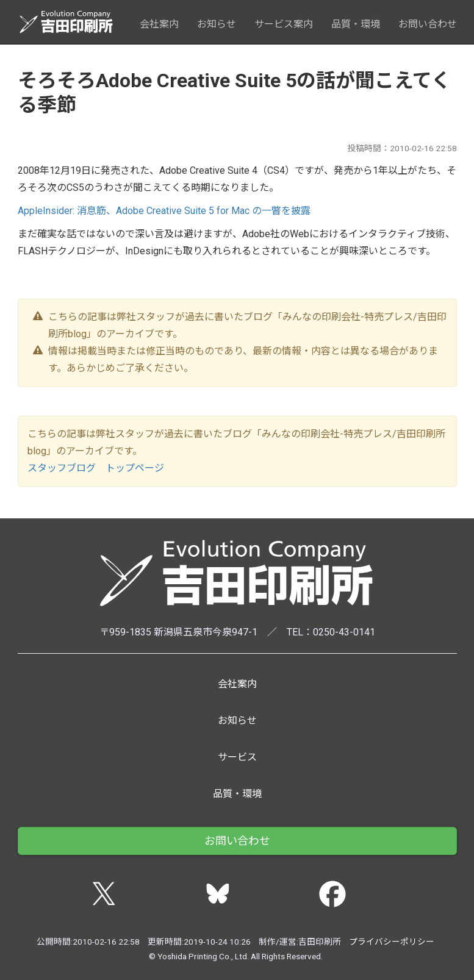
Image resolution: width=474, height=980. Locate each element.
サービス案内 (284, 24)
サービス (237, 757)
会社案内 (159, 24)
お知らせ (217, 24)
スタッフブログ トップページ (96, 468)
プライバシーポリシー (392, 942)
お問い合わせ (428, 24)
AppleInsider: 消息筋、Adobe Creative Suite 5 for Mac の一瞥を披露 (164, 211)
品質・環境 (356, 24)
